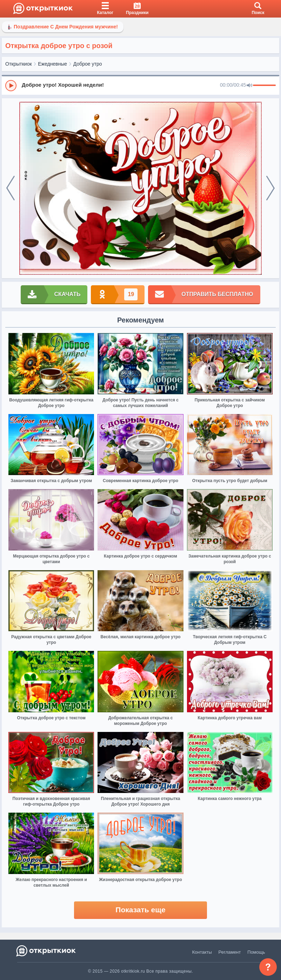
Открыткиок (19, 64)
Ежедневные (52, 64)
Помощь (256, 952)
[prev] (11, 188)
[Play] (11, 86)
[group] (140, 85)
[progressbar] (264, 86)
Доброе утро (88, 64)
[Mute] (249, 86)
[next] (270, 188)
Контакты (202, 952)
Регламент (230, 952)
